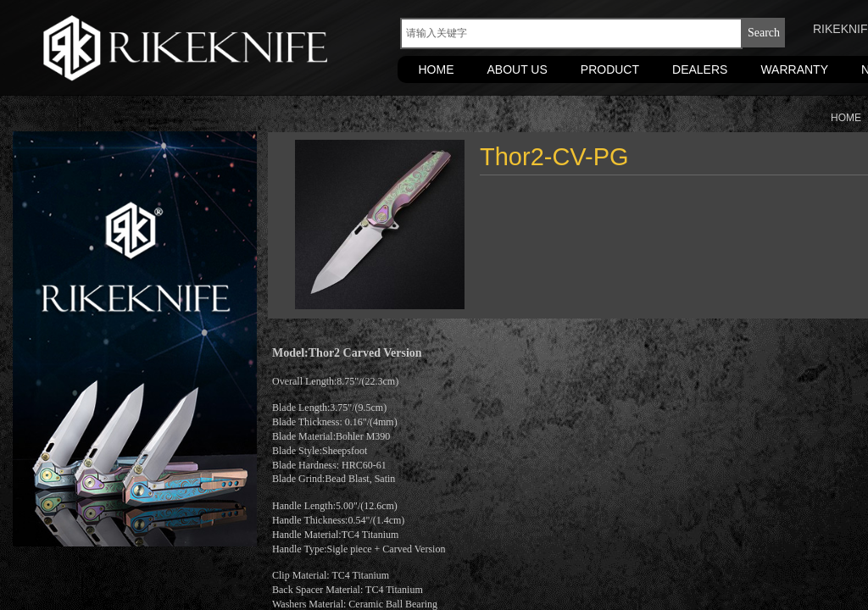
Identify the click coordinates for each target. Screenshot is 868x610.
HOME (437, 69)
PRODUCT (610, 69)
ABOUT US (517, 69)
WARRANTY (794, 69)
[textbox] (571, 33)
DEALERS (700, 69)
